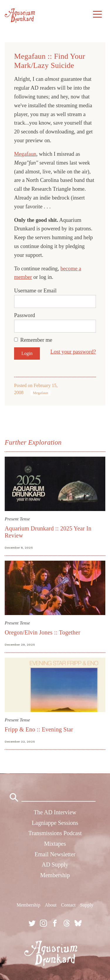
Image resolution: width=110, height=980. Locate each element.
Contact (68, 905)
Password (24, 315)
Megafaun (25, 154)
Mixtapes (55, 844)
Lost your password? (73, 352)
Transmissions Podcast (55, 833)
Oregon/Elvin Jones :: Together (43, 632)
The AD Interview (55, 812)
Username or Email (35, 290)
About (51, 905)
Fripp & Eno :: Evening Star (39, 729)
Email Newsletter (55, 854)
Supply (87, 905)
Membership (55, 875)
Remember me (36, 340)
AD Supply (55, 865)
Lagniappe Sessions (55, 823)
